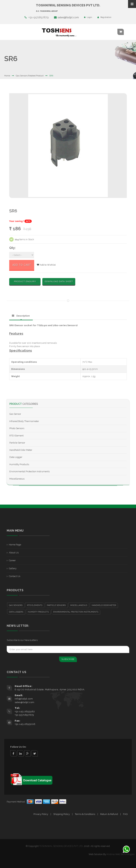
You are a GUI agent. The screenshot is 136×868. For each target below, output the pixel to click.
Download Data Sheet (59, 281)
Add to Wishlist (46, 265)
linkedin (20, 753)
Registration (104, 17)
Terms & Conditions (85, 814)
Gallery (13, 568)
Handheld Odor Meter (21, 450)
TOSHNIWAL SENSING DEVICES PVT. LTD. (61, 846)
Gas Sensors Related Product (30, 76)
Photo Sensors (17, 428)
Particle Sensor (17, 443)
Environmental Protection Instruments (29, 471)
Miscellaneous (17, 479)
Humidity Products (19, 464)
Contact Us (15, 576)
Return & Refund (109, 814)
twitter (35, 753)
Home (7, 76)
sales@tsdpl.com (66, 17)
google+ (28, 753)
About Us (14, 553)
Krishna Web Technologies (121, 854)
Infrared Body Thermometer (24, 421)
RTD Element (16, 436)
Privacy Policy (41, 814)
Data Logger (16, 457)
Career (12, 560)
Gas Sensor (15, 414)
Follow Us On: (18, 747)
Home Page (15, 545)
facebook (13, 753)
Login (88, 17)
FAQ (125, 814)
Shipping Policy (62, 814)
